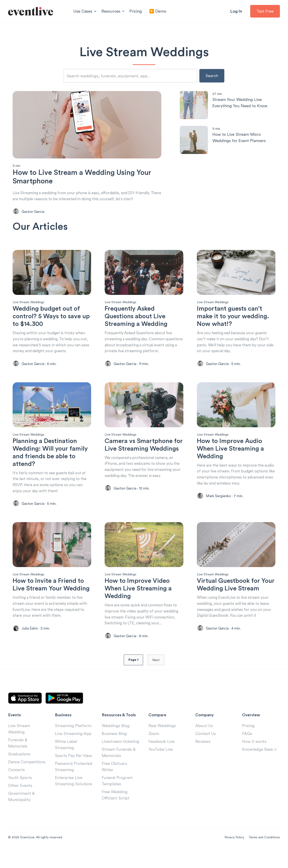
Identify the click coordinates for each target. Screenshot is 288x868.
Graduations (19, 771)
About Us (204, 742)
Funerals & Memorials (18, 760)
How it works (254, 758)
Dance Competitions (27, 779)
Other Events (20, 802)
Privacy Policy (234, 854)
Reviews (203, 758)
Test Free (265, 11)
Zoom (154, 750)
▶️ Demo (158, 11)
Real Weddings (162, 742)
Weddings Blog (116, 742)
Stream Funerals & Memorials (119, 769)
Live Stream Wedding (19, 746)
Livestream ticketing (120, 758)
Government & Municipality (21, 813)
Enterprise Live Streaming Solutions (74, 798)
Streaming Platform (73, 742)
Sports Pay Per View (73, 772)
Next (156, 677)
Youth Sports (20, 794)
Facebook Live (162, 758)
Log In (236, 11)
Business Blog (114, 750)
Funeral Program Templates (117, 798)
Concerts (16, 787)
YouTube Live (161, 766)
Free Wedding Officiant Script (116, 812)
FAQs (247, 750)
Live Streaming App (73, 750)
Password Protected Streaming (74, 783)
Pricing (136, 11)
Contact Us (206, 750)
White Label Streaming (66, 761)
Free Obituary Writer (114, 783)
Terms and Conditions (264, 854)
